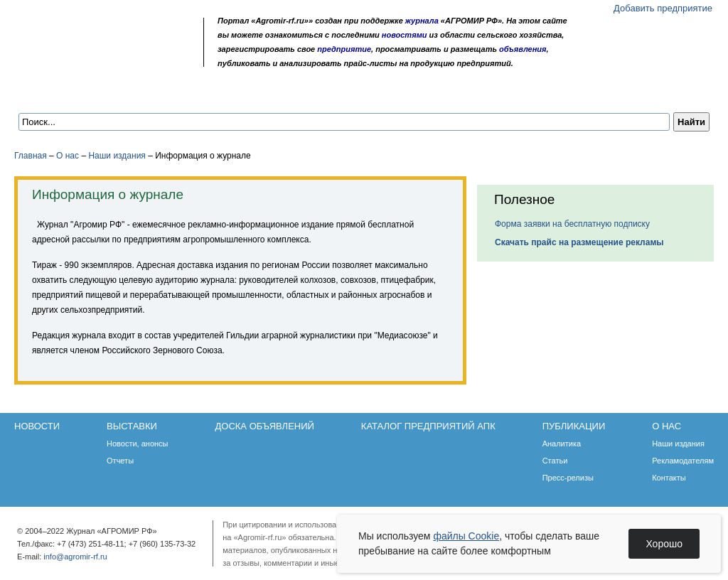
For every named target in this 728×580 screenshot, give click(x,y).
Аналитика (562, 444)
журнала (422, 21)
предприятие (344, 49)
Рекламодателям (683, 461)
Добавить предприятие (663, 8)
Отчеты (120, 461)
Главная (31, 156)
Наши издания (117, 156)
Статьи (555, 461)
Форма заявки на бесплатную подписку (572, 224)
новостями (405, 35)
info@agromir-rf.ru (75, 557)
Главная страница (80, 59)
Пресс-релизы (568, 478)
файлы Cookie (466, 536)
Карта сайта (118, 59)
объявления (523, 49)
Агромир (105, 33)
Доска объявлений (216, 94)
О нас (541, 94)
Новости (51, 94)
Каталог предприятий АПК (353, 94)
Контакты (669, 478)
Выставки (121, 94)
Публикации (472, 94)
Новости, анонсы (138, 444)
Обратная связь (99, 59)
